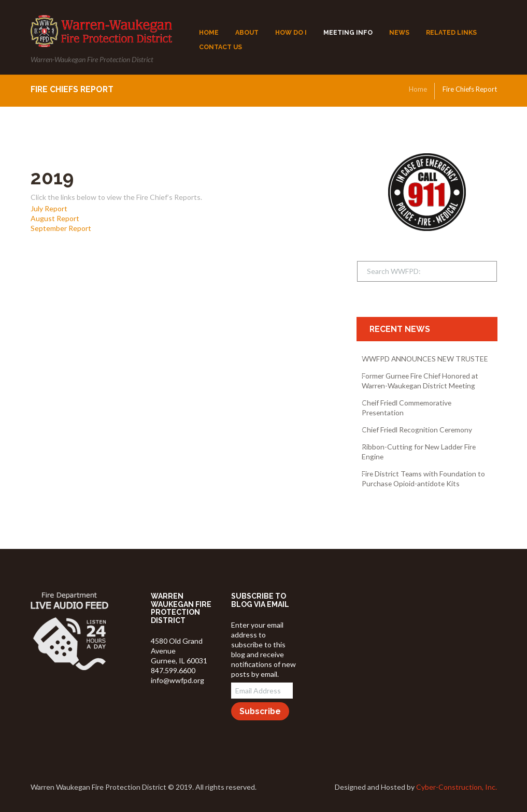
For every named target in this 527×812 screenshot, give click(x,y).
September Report (61, 228)
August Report (55, 218)
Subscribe (260, 711)
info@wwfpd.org (177, 680)
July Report (49, 208)
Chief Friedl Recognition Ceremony (417, 430)
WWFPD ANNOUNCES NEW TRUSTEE (425, 359)
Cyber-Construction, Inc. (457, 787)
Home (418, 89)
